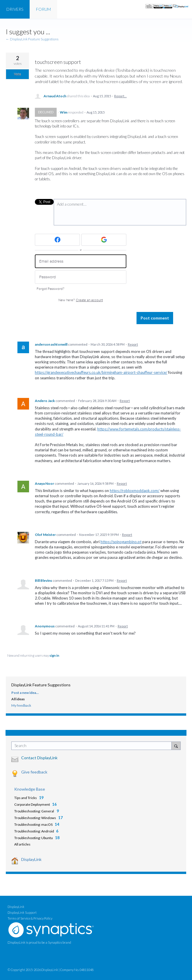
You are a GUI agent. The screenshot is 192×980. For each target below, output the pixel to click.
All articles (22, 844)
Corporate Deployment (32, 804)
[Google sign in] (104, 240)
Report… (120, 96)
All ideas (18, 699)
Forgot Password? (51, 289)
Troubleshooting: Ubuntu (34, 838)
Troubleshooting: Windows (35, 818)
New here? (81, 300)
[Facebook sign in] (57, 240)
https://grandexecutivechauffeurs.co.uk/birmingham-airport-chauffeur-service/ (101, 372)
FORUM (43, 9)
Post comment (155, 318)
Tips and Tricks (26, 798)
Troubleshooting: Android (34, 831)
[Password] (81, 277)
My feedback (21, 705)
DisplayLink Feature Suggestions (41, 685)
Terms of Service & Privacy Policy (30, 918)
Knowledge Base (30, 789)
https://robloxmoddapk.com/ (135, 491)
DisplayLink (31, 859)
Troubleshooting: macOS (33, 824)
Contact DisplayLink (39, 758)
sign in (54, 655)
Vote (17, 74)
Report (133, 344)
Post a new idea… (25, 693)
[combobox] (93, 746)
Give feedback (34, 772)
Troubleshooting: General (34, 811)
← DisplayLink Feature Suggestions (32, 39)
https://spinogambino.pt (121, 542)
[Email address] (81, 261)
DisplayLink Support (22, 912)
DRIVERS (15, 9)
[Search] (176, 746)
